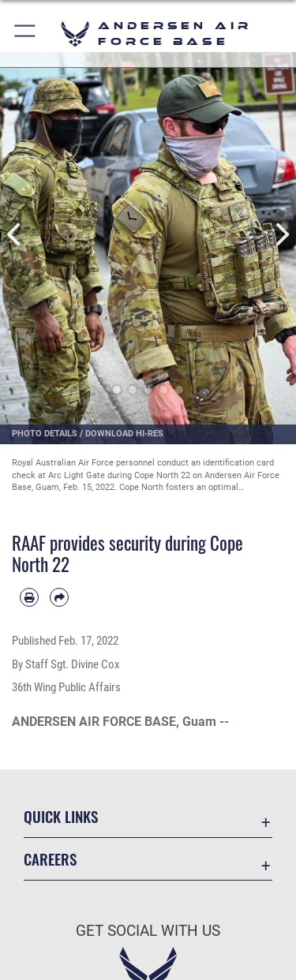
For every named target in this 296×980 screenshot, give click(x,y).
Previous (15, 234)
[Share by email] (59, 597)
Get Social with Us (148, 931)
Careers (50, 859)
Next (282, 234)
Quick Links (61, 816)
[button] (26, 34)
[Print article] (29, 597)
